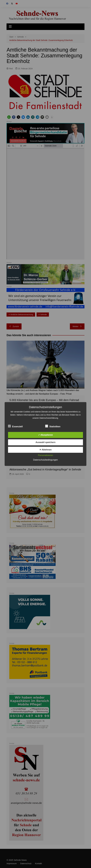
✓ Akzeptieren (45, 435)
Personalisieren (45, 455)
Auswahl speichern (45, 442)
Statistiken (53, 426)
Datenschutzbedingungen (45, 460)
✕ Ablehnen (45, 450)
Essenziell (15, 426)
